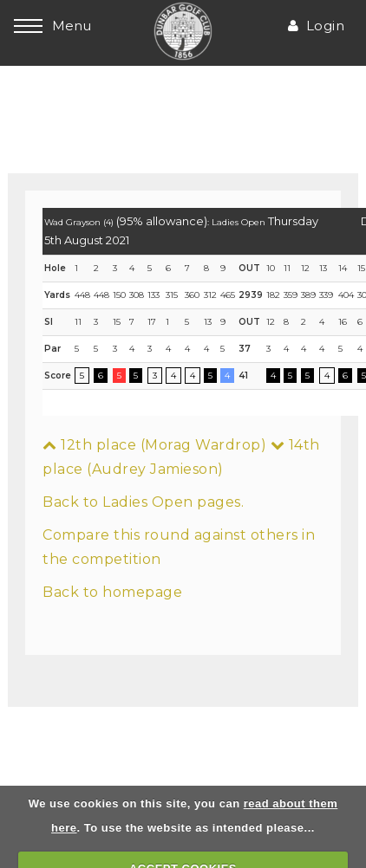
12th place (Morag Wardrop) (154, 445)
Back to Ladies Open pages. (143, 502)
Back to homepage (112, 592)
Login (316, 26)
